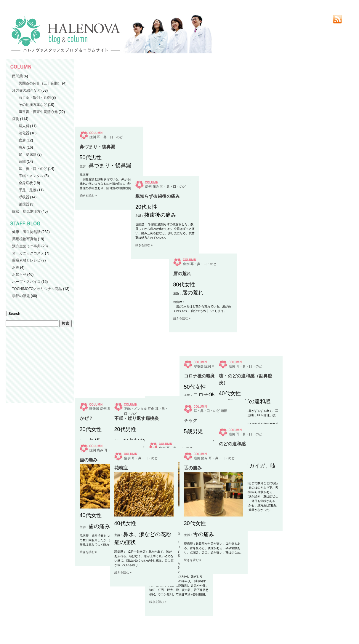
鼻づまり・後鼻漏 (97, 271)
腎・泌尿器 (28, 154)
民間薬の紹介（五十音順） (40, 83)
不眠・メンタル (31, 176)
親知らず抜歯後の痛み (137, 376)
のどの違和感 (232, 444)
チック (191, 420)
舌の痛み (193, 468)
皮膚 (22, 140)
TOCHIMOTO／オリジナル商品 (37, 289)
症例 (16, 119)
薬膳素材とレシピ (26, 260)
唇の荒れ (158, 376)
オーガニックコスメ (28, 253)
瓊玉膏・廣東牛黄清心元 (38, 112)
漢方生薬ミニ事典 (26, 246)
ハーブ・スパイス (26, 282)
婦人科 (24, 126)
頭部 (22, 162)
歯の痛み (89, 460)
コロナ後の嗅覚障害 (204, 376)
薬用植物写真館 (25, 239)
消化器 (24, 133)
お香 (16, 267)
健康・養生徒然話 (26, 232)
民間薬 (17, 76)
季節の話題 (21, 296)
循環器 (24, 204)
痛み (22, 147)
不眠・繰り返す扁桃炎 (137, 418)
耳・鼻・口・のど (33, 169)
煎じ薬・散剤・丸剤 (35, 98)
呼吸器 (24, 197)
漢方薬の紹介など (26, 90)
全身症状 (26, 183)
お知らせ (19, 275)
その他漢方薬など (33, 105)
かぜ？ (86, 418)
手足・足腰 (28, 190)
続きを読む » (88, 320)
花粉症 (121, 468)
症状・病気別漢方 (26, 211)
